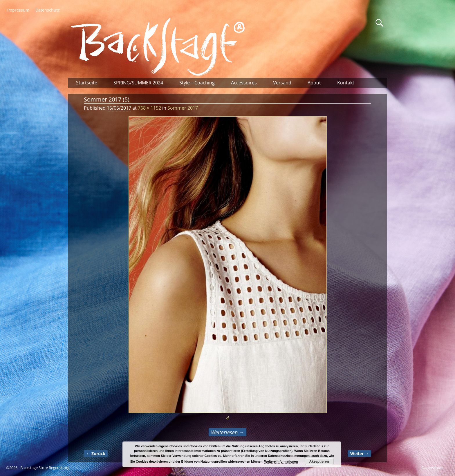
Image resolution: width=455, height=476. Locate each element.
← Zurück (96, 454)
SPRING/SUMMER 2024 (138, 83)
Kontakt (346, 83)
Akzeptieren (319, 461)
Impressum (18, 10)
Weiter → (360, 454)
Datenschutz (48, 10)
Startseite (87, 83)
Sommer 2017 (183, 108)
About (314, 83)
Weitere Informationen (281, 461)
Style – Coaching (197, 83)
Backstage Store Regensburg (45, 468)
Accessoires (244, 83)
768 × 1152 (149, 108)
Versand (282, 83)
